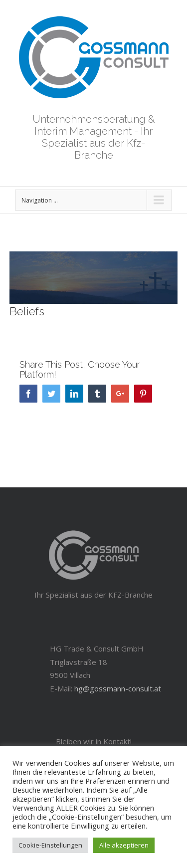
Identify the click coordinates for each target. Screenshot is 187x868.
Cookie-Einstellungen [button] (50, 845)
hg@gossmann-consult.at (118, 688)
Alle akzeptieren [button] (124, 845)
